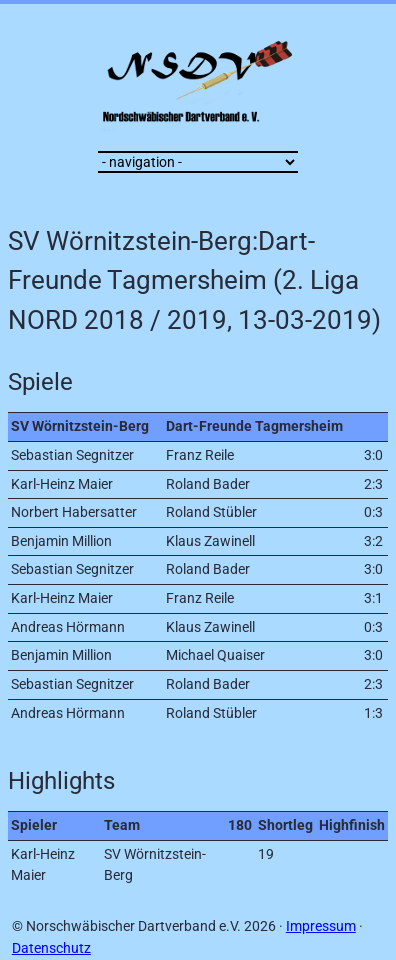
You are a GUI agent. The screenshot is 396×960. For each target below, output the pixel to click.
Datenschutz (51, 948)
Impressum (321, 926)
